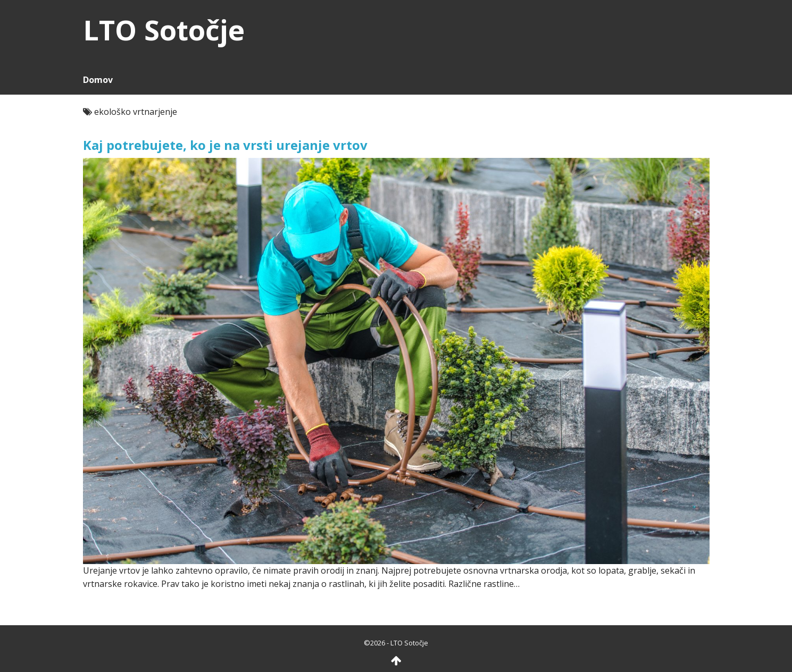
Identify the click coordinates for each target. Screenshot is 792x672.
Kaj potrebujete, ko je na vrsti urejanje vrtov (225, 145)
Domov (98, 80)
